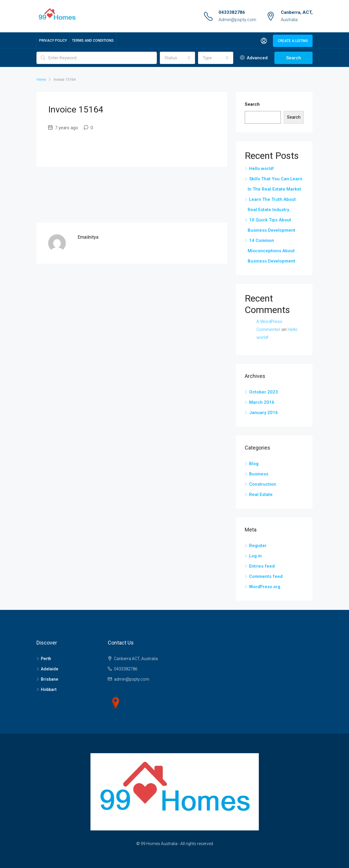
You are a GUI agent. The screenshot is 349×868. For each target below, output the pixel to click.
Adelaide (50, 669)
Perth (46, 659)
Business (259, 474)
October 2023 (264, 392)
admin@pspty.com (132, 679)
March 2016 (262, 402)
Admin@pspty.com (237, 20)
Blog (254, 464)
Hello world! (261, 169)
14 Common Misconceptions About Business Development (271, 251)
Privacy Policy (53, 41)
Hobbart (49, 689)
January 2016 (264, 413)
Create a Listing (293, 41)
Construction (263, 484)
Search (294, 58)
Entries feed (262, 566)
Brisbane (50, 679)
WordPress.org (265, 587)
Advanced (254, 58)
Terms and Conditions (93, 41)
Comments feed (266, 576)
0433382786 (232, 12)
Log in (255, 556)
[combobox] (177, 58)
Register (258, 546)
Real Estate (261, 494)
